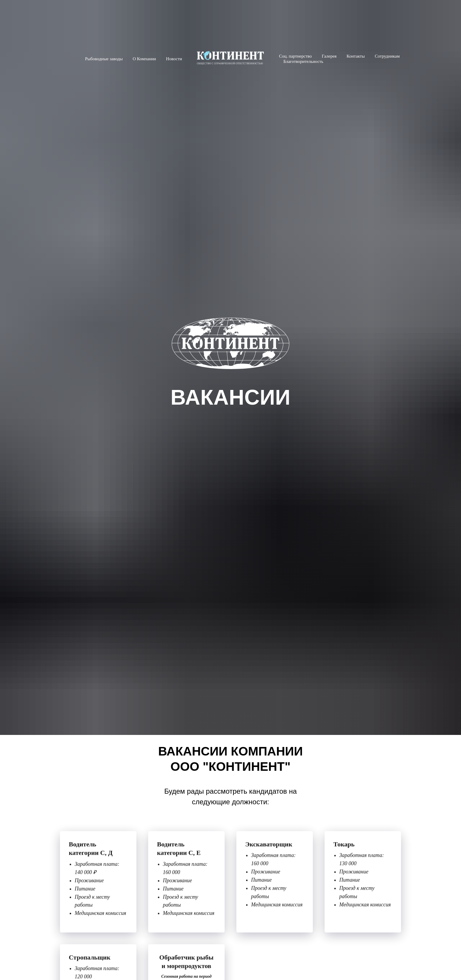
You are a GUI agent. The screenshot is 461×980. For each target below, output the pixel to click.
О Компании (144, 59)
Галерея (329, 56)
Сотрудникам (387, 56)
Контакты (356, 56)
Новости (174, 59)
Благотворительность (303, 61)
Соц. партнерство (295, 56)
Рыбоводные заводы (104, 59)
